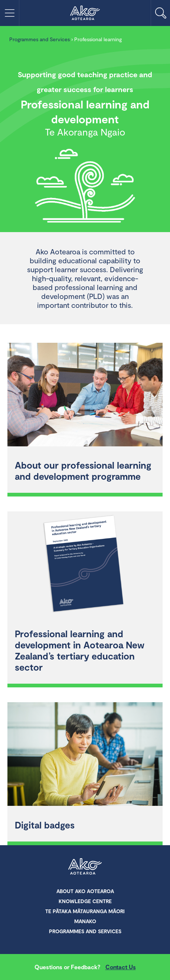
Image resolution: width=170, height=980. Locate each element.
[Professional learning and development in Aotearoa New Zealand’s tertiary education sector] (85, 564)
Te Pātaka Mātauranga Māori (85, 911)
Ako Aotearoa (85, 867)
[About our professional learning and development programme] (85, 395)
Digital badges (45, 825)
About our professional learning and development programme (83, 471)
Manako (85, 921)
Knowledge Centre (85, 901)
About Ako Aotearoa (85, 891)
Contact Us (121, 967)
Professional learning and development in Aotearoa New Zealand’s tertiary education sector (80, 650)
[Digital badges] (85, 755)
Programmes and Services (40, 39)
